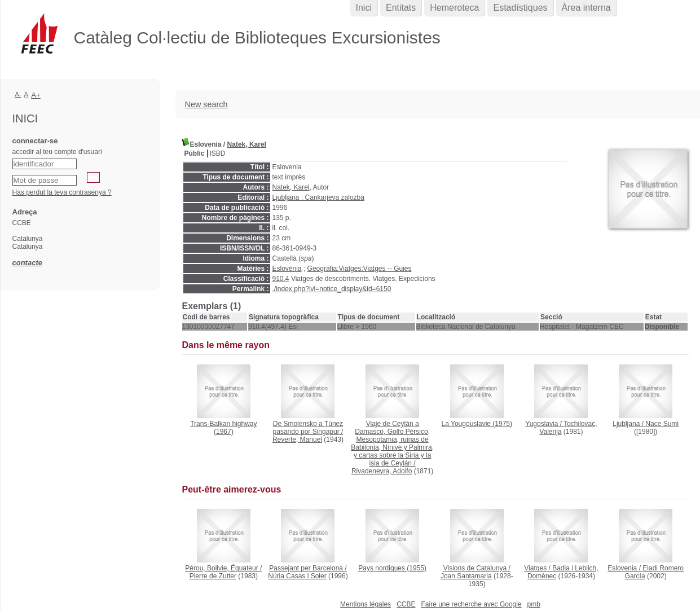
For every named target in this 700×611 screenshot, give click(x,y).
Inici (364, 8)
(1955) (392, 568)
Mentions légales (366, 604)
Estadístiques (520, 8)
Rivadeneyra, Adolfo (382, 471)
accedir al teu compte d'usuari (57, 152)
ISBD (218, 153)
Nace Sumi (662, 424)
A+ (36, 95)
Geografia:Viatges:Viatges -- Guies (360, 269)
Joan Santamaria (466, 576)
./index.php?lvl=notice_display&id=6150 (332, 289)
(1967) (223, 428)
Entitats (401, 8)
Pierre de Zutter (213, 576)
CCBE (406, 604)
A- (18, 94)
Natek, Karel (247, 144)
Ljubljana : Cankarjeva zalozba (318, 197)
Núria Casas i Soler (297, 576)
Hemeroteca (454, 8)
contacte (27, 263)
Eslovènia (287, 269)
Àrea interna (586, 8)
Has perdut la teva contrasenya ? (62, 192)
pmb (534, 604)
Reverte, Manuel (297, 439)
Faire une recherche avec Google (471, 604)
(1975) (477, 424)
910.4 (281, 279)
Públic (195, 153)
